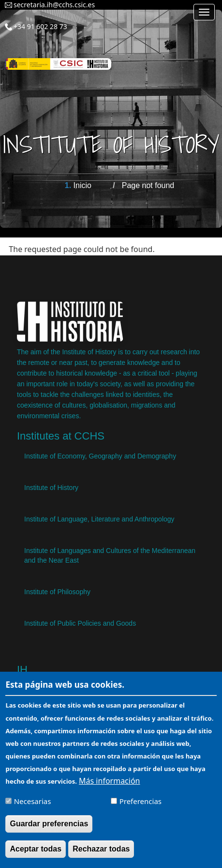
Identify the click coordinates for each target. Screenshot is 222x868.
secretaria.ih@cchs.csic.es (54, 5)
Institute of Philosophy (57, 592)
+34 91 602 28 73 (40, 26)
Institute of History (51, 488)
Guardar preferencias (49, 830)
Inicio (82, 185)
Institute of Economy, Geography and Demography (100, 456)
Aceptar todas (36, 856)
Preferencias (141, 807)
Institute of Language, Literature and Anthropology (99, 519)
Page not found (148, 185)
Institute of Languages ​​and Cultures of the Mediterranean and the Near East (110, 555)
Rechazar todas (101, 856)
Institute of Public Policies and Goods (80, 623)
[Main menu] (204, 12)
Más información (109, 787)
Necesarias (33, 807)
